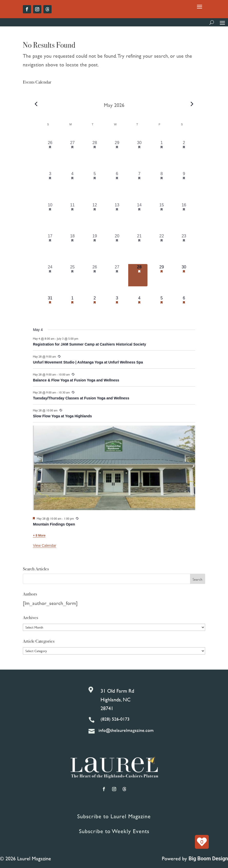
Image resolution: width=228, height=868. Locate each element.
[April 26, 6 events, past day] (50, 151)
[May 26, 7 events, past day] (95, 275)
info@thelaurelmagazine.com (126, 730)
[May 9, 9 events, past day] (184, 182)
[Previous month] (36, 104)
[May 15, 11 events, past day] (162, 213)
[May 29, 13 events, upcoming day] (162, 275)
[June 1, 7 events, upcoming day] (72, 306)
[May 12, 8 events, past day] (95, 213)
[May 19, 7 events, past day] (95, 244)
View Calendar (44, 546)
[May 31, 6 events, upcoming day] (50, 306)
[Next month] (192, 104)
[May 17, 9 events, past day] (50, 244)
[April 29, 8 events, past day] (117, 151)
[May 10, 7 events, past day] (50, 213)
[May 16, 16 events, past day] (184, 213)
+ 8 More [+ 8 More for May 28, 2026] (39, 536)
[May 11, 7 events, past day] (72, 213)
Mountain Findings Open (54, 524)
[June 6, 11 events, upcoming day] (184, 306)
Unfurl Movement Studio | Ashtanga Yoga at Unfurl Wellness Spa (88, 362)
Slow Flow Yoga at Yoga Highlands (62, 416)
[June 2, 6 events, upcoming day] (95, 306)
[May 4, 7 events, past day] (72, 182)
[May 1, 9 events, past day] (162, 151)
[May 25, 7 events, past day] (72, 275)
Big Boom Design (208, 859)
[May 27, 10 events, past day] (117, 275)
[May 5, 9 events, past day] (95, 182)
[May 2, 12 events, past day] (184, 151)
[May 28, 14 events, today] (139, 275)
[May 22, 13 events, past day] (162, 244)
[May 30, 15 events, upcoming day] (184, 275)
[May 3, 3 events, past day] (50, 182)
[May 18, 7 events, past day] (72, 244)
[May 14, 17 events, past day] (139, 213)
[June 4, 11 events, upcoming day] (139, 306)
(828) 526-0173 (115, 719)
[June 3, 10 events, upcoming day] (117, 306)
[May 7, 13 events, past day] (139, 182)
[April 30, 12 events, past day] (139, 151)
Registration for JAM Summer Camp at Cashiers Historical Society (89, 344)
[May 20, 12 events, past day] (117, 244)
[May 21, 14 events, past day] (139, 244)
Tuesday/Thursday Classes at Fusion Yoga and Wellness (81, 398)
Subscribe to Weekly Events (114, 831)
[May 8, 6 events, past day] (162, 182)
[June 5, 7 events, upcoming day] (162, 306)
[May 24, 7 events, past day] (50, 275)
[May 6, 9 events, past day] (117, 182)
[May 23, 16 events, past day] (184, 244)
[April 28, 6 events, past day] (95, 151)
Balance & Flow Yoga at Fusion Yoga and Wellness (76, 380)
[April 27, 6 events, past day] (72, 151)
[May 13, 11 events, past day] (117, 213)
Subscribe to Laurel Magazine (114, 816)
